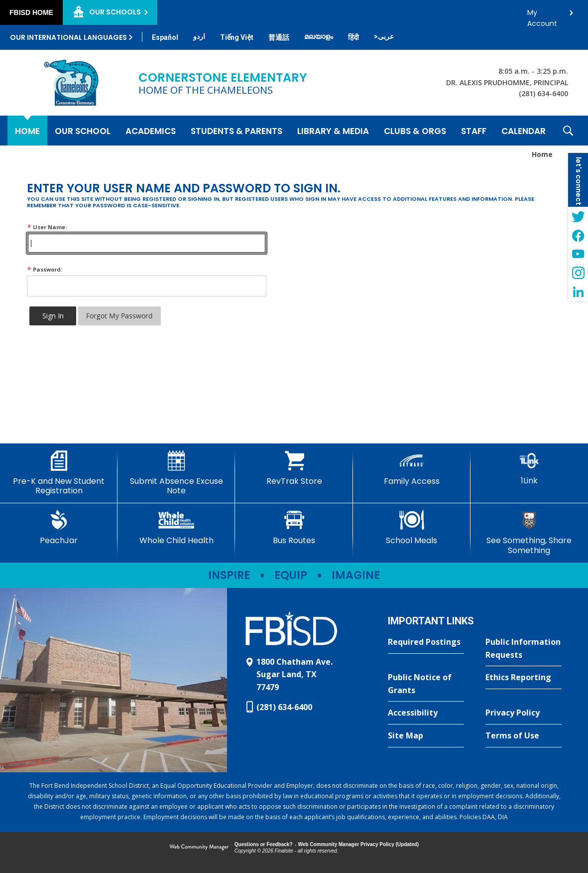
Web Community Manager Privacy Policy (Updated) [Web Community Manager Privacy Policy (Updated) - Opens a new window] (359, 844)
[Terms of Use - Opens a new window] (524, 736)
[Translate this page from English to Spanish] (165, 37)
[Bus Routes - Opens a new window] (294, 528)
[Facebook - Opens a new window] (578, 235)
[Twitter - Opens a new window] (578, 216)
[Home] (27, 131)
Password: (45, 269)
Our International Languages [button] (68, 37)
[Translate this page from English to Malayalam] (319, 36)
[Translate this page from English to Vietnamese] (237, 37)
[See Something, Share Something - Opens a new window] (529, 532)
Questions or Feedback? (264, 844)
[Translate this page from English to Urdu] (199, 36)
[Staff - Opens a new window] (474, 131)
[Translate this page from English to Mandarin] (279, 37)
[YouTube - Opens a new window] (578, 254)
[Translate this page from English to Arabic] (384, 36)
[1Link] (529, 468)
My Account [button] (542, 15)
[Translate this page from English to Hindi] (353, 37)
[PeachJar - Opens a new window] (59, 528)
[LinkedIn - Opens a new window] (578, 292)
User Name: (47, 227)
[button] (568, 131)
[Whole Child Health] (176, 528)
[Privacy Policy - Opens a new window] (524, 713)
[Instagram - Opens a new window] (578, 273)
